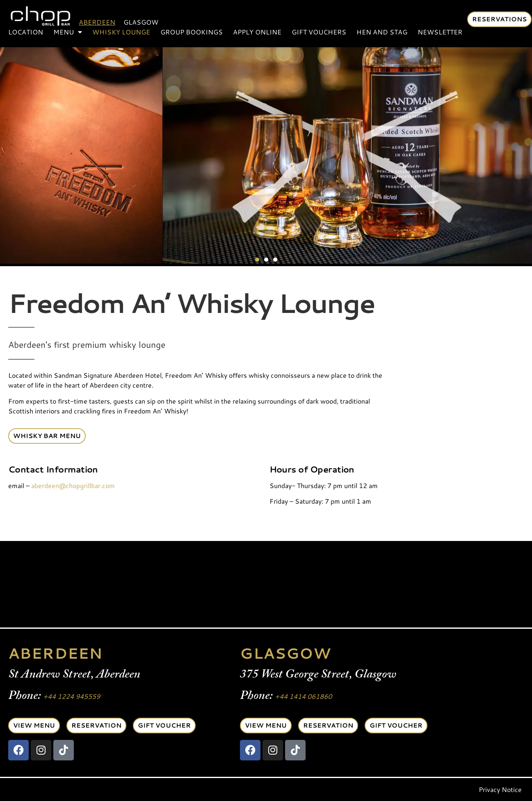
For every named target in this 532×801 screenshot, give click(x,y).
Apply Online (257, 32)
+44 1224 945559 (72, 696)
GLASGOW (285, 653)
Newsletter (440, 32)
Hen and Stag (382, 32)
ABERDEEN (55, 653)
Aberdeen (97, 22)
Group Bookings (192, 32)
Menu (68, 32)
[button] (257, 260)
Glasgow (141, 22)
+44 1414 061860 (303, 696)
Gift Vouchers (319, 32)
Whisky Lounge (121, 32)
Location (26, 32)
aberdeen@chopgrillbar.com (73, 485)
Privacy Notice (500, 789)
